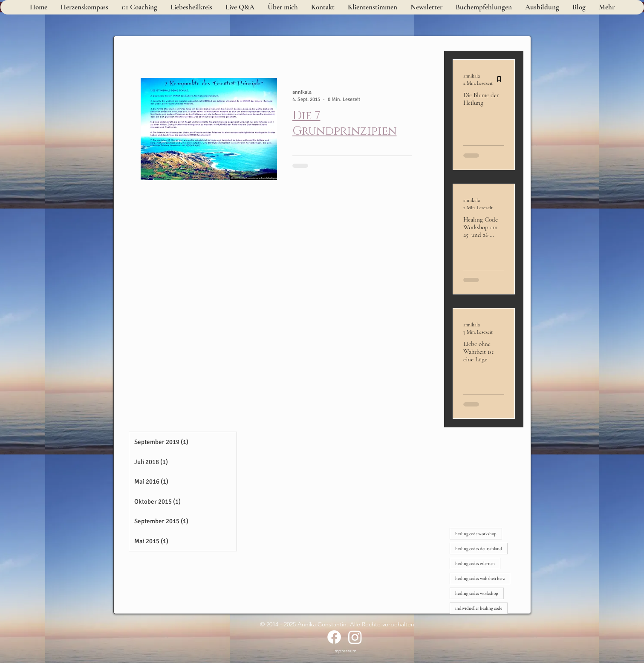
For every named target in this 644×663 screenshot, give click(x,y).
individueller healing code (479, 608)
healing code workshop (476, 533)
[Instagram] (355, 637)
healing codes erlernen (475, 563)
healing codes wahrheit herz (480, 578)
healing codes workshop (477, 593)
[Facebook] (334, 637)
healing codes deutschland (479, 548)
